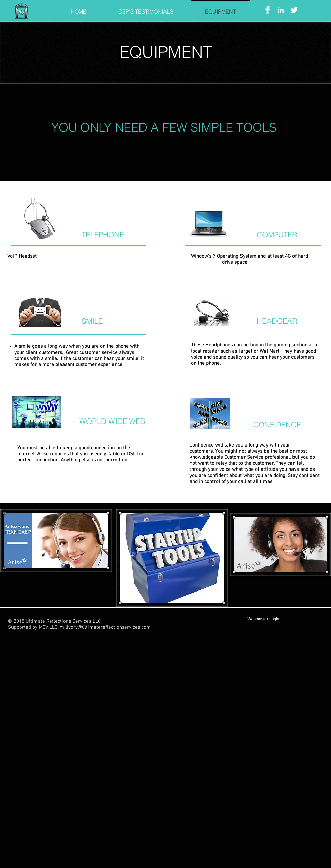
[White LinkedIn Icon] (281, 10)
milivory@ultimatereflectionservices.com (105, 627)
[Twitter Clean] (294, 10)
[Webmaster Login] (263, 619)
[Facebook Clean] (268, 10)
